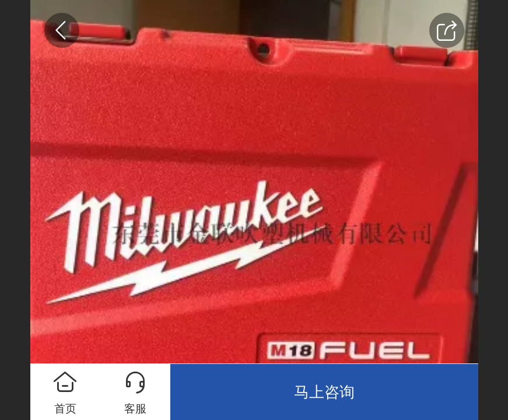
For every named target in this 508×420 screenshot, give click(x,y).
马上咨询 (324, 392)
